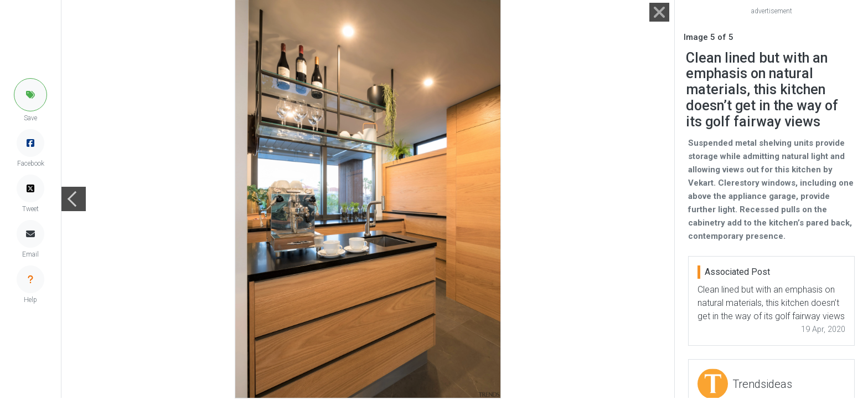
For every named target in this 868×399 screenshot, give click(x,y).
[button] (30, 95)
